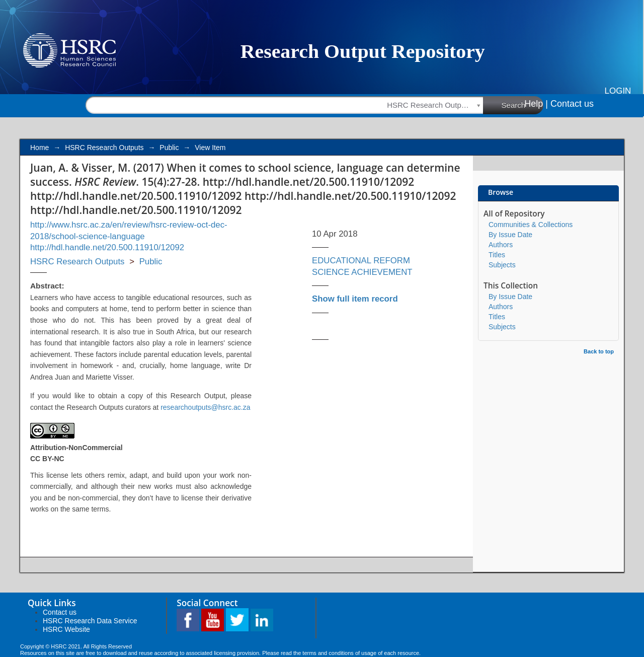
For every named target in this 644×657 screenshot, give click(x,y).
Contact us (572, 104)
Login (618, 91)
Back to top (599, 351)
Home (39, 148)
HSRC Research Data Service (90, 621)
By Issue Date (510, 235)
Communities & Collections (531, 225)
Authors (501, 245)
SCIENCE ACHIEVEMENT (362, 272)
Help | (536, 104)
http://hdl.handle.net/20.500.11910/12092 (107, 247)
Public (169, 148)
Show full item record (355, 299)
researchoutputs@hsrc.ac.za (205, 407)
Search (523, 105)
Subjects (502, 265)
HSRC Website (66, 629)
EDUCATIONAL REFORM (361, 261)
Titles (497, 255)
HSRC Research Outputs (104, 148)
